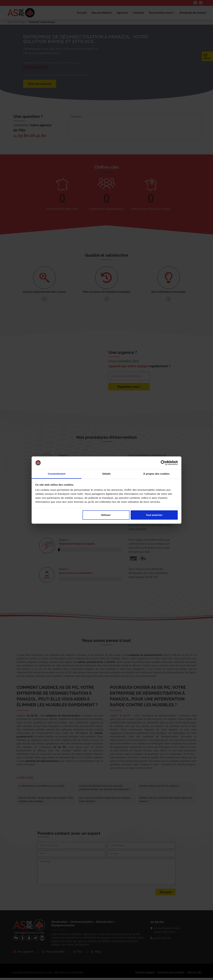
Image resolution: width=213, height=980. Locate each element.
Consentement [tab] (56, 474)
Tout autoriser (154, 515)
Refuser (106, 515)
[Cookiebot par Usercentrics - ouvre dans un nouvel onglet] (163, 463)
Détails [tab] (106, 474)
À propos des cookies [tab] (156, 474)
